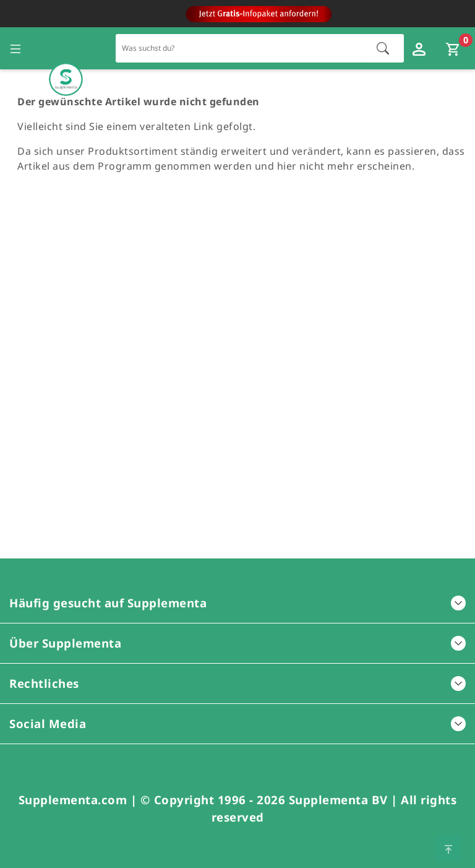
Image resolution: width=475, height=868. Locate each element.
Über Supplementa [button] (237, 643)
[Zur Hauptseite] (66, 49)
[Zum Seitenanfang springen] (448, 848)
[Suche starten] (383, 48)
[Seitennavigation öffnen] (15, 48)
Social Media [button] (237, 723)
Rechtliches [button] (237, 683)
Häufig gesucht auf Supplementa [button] (237, 603)
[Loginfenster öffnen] (421, 48)
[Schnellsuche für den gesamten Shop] (240, 48)
